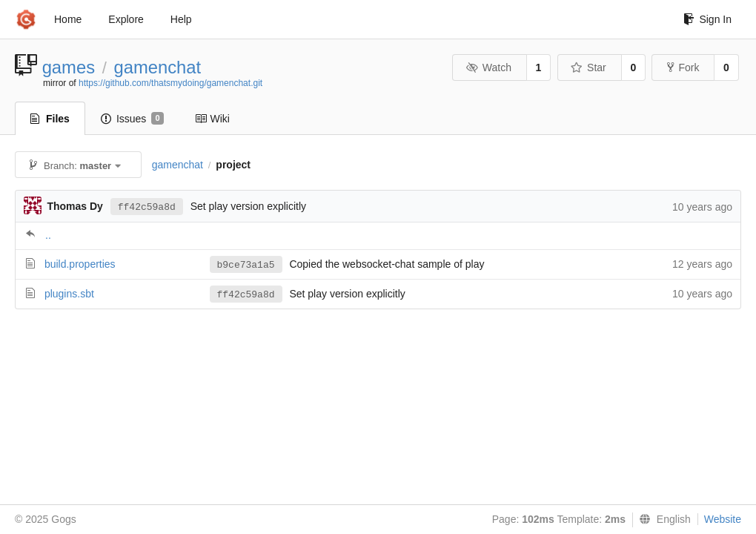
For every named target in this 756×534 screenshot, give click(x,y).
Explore (126, 19)
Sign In (707, 19)
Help (181, 19)
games (69, 67)
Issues (132, 119)
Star (588, 67)
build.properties (80, 264)
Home (68, 19)
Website (723, 519)
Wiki (212, 119)
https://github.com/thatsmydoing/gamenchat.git (170, 83)
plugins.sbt (69, 294)
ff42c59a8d (147, 207)
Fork (683, 67)
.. (48, 235)
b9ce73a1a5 (246, 265)
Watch (488, 67)
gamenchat (157, 67)
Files (50, 119)
